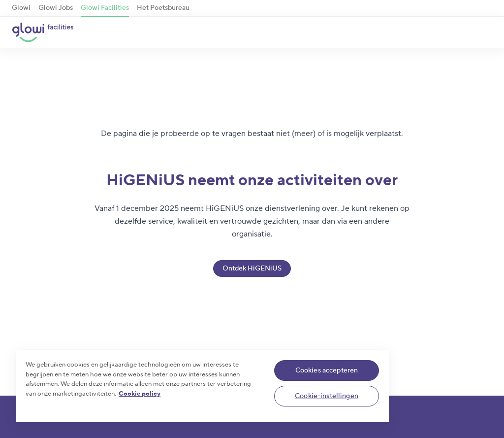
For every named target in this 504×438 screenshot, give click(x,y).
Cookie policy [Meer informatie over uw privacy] (140, 394)
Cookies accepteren (327, 371)
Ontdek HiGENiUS (252, 269)
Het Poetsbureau (163, 8)
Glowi (21, 8)
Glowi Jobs (56, 8)
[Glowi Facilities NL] (43, 33)
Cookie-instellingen (327, 396)
